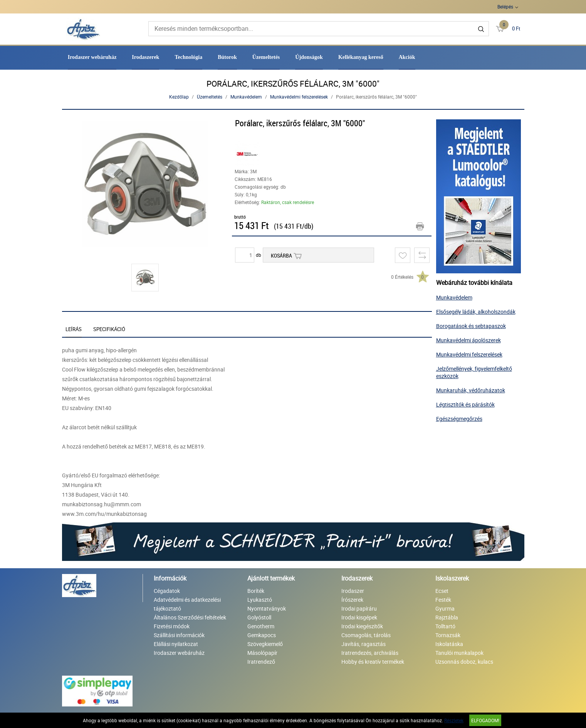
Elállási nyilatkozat (176, 644)
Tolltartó (445, 626)
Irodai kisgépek (359, 617)
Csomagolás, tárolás (366, 635)
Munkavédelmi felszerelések (299, 97)
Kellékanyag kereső (361, 57)
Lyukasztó (260, 600)
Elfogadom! (485, 720)
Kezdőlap (179, 97)
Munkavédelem (246, 97)
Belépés (505, 7)
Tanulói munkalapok (459, 653)
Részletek (454, 720)
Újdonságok (309, 57)
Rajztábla (447, 617)
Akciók (407, 57)
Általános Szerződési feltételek (190, 617)
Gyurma (445, 608)
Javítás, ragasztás (364, 644)
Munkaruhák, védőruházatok (471, 390)
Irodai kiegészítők (362, 626)
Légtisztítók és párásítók (465, 404)
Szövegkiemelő (265, 644)
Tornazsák (448, 635)
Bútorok (227, 57)
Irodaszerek (145, 57)
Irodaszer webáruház (92, 57)
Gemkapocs (262, 635)
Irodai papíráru (359, 608)
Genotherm (261, 626)
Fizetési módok (172, 626)
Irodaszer (353, 591)
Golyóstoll (259, 617)
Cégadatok (167, 591)
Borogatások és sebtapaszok (471, 326)
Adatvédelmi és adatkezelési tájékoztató (187, 604)
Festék (443, 600)
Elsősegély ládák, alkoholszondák (476, 312)
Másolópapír (262, 653)
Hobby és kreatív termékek (373, 662)
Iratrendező (261, 662)
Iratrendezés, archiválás (370, 653)
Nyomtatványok (267, 608)
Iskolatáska (449, 644)
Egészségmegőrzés (459, 419)
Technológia (188, 57)
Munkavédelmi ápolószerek (468, 340)
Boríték (256, 591)
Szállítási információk (179, 635)
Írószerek (352, 600)
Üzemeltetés (266, 57)
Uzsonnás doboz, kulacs (464, 662)
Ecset (442, 591)
